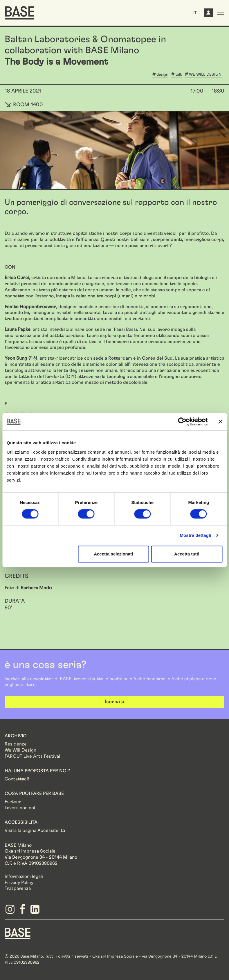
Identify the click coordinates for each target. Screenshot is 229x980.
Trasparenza (18, 888)
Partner (13, 802)
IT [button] (195, 13)
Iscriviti (115, 702)
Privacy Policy (19, 883)
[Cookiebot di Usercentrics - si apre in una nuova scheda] (182, 422)
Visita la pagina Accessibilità (35, 830)
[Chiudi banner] (220, 422)
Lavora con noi (20, 808)
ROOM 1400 (24, 105)
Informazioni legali (24, 876)
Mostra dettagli (195, 535)
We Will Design (20, 750)
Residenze (16, 744)
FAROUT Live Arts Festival (32, 756)
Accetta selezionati (113, 554)
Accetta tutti (187, 554)
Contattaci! (17, 779)
